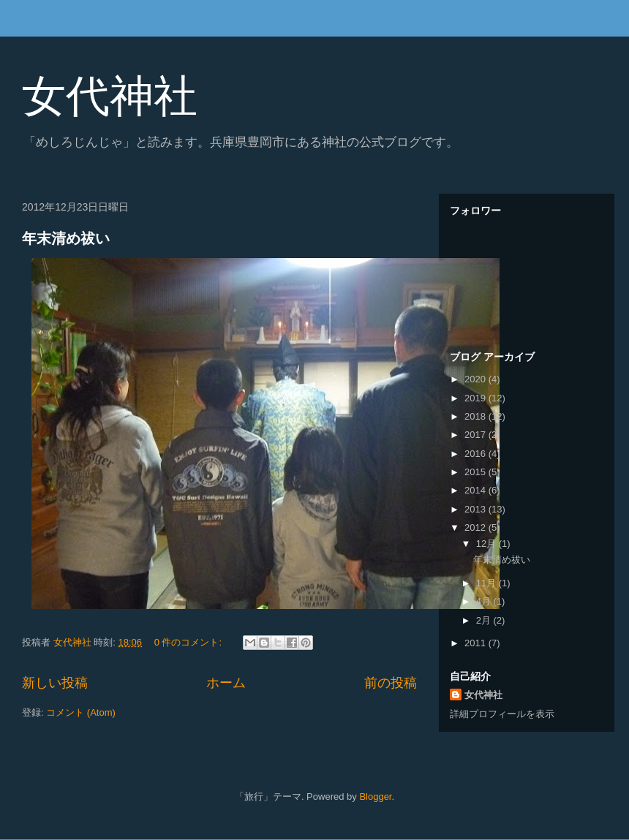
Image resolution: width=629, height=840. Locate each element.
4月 (485, 601)
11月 (487, 583)
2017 (477, 435)
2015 (477, 472)
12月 (487, 544)
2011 (477, 643)
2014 (477, 490)
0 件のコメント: (189, 642)
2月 (485, 620)
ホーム (226, 683)
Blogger (375, 797)
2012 (477, 527)
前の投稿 (391, 683)
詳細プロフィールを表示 (502, 714)
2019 (477, 398)
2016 (477, 454)
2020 (477, 379)
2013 (477, 509)
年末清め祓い (66, 238)
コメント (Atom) (81, 712)
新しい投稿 (55, 683)
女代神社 (110, 96)
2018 (477, 416)
